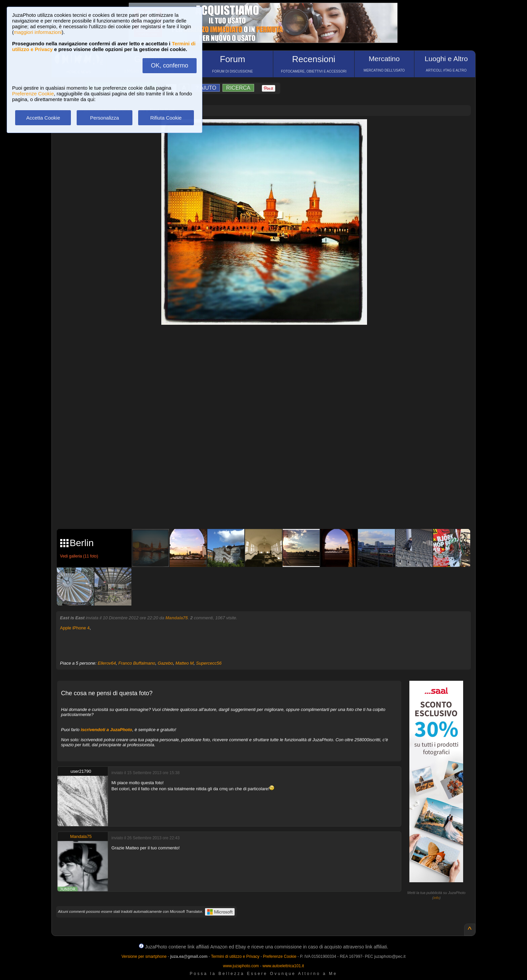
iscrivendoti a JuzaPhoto (106, 730)
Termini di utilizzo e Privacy (235, 956)
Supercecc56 (209, 663)
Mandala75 (176, 618)
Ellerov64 (107, 663)
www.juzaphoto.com (241, 966)
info (437, 898)
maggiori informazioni (38, 32)
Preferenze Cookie (33, 94)
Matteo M (185, 663)
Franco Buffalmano (137, 663)
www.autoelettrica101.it (283, 966)
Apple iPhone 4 (75, 628)
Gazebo (165, 663)
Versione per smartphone (144, 956)
